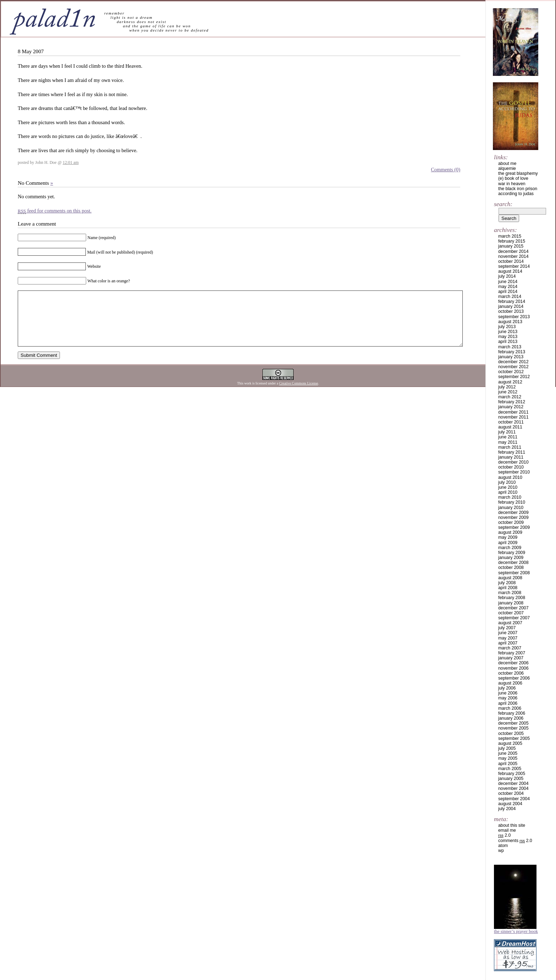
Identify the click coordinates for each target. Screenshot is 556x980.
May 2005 (508, 758)
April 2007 (508, 643)
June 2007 (508, 633)
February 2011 (512, 452)
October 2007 (511, 613)
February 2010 (512, 502)
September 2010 (514, 472)
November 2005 (513, 728)
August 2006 (510, 683)
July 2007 (507, 628)
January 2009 (511, 558)
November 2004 (513, 788)
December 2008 (513, 563)
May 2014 (508, 287)
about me (507, 164)
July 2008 (507, 583)
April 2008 (508, 588)
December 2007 (513, 608)
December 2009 (513, 513)
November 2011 (513, 417)
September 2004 (514, 799)
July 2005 (507, 748)
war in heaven (512, 184)
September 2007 (514, 618)
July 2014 (507, 276)
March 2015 (510, 236)
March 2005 (510, 769)
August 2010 (510, 477)
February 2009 (512, 553)
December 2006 (513, 663)
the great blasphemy (518, 173)
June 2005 (508, 753)
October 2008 (511, 567)
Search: (503, 204)
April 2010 (508, 492)
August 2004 (510, 804)
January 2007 (511, 658)
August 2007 (510, 623)
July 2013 (507, 327)
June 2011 (508, 437)
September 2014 (514, 266)
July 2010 (507, 482)
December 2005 (513, 723)
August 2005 (510, 743)
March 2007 (510, 648)
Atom (503, 846)
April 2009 (508, 543)
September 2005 (514, 738)
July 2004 (507, 809)
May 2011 (508, 442)
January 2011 (511, 457)
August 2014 (510, 271)
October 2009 (511, 522)
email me (507, 830)
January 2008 (511, 603)
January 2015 (511, 246)
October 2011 (511, 422)
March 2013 (510, 347)
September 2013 (514, 317)
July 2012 (507, 387)
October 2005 (511, 733)
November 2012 (513, 367)
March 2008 (510, 593)
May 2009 (508, 537)
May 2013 (508, 337)
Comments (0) (446, 170)
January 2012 (511, 407)
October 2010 (511, 467)
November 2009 (513, 517)
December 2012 (513, 362)
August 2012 (510, 382)
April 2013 (508, 342)
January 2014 (511, 306)
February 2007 (512, 653)
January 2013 (511, 357)
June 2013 (508, 332)
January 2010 (511, 508)
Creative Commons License (299, 394)
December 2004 (513, 784)
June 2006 (508, 693)
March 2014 (510, 297)
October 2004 (511, 793)
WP (501, 851)
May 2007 (508, 638)
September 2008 (514, 573)
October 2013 (511, 311)
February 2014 (512, 301)
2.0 (504, 835)
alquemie (507, 168)
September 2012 (514, 377)
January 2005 (511, 779)
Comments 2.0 (515, 841)
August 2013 (510, 322)
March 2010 (510, 497)
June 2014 (508, 282)
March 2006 (510, 708)
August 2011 (510, 427)
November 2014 (513, 256)
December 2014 (513, 251)
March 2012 (510, 397)
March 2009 (510, 548)
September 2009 (514, 527)
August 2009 (510, 532)
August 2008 (510, 578)
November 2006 (513, 668)
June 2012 (508, 392)
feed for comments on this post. (55, 211)
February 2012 (512, 402)
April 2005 (508, 764)
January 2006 (511, 718)
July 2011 (507, 432)
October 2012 (511, 372)
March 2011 (510, 447)
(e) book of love (513, 178)
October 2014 (511, 261)
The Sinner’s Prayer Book (516, 931)
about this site (512, 825)
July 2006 (507, 688)
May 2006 (508, 698)
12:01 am (71, 162)
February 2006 (512, 713)
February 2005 (512, 774)
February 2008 (512, 598)
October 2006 (511, 673)
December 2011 (513, 412)
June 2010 (508, 487)
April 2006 (508, 703)
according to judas (516, 194)
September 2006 (514, 678)
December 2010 (513, 462)
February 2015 (512, 241)
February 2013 (512, 352)
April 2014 (508, 292)
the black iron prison (518, 189)
